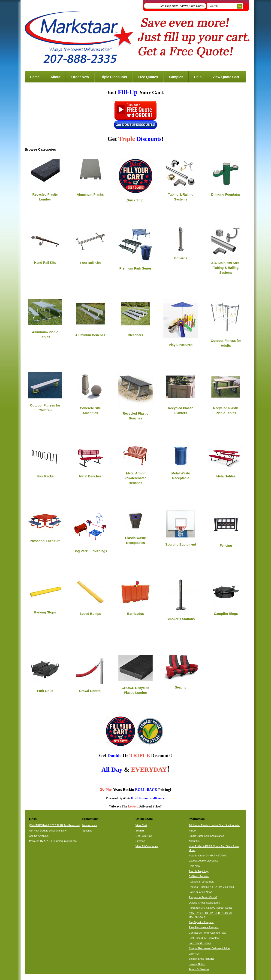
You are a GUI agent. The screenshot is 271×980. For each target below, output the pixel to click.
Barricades (135, 614)
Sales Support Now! (200, 892)
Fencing (226, 546)
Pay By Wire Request (201, 922)
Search (140, 831)
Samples (176, 77)
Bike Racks (45, 476)
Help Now (194, 866)
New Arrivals (89, 825)
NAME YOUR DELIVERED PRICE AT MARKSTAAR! (211, 915)
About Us (194, 841)
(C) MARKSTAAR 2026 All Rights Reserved (54, 825)
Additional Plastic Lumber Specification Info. (214, 825)
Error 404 (194, 954)
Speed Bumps (90, 614)
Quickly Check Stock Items (204, 903)
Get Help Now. (169, 6)
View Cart (141, 825)
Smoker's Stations (181, 619)
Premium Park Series (135, 268)
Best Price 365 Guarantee (204, 938)
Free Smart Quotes (200, 943)
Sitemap (140, 841)
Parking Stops (45, 612)
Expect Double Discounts (203, 861)
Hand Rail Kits (45, 263)
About (55, 77)
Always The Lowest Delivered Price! (210, 948)
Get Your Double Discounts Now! (48, 831)
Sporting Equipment (181, 544)
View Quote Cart (192, 6)
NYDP (192, 831)
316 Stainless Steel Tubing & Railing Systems (226, 268)
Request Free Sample (202, 882)
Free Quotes (148, 77)
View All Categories (147, 846)
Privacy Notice (197, 964)
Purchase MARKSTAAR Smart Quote (211, 908)
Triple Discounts (113, 77)
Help (198, 77)
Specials (87, 831)
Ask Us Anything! (199, 871)
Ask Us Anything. (39, 836)
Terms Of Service (199, 969)
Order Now (80, 77)
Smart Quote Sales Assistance (206, 836)
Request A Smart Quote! (203, 897)
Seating (181, 687)
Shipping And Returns (202, 959)
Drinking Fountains (226, 194)
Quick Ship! (135, 200)
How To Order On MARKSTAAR (207, 856)
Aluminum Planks (90, 194)
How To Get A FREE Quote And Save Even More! (214, 848)
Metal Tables (226, 476)
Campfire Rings (226, 614)
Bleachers (135, 335)
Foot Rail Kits (90, 263)
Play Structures (181, 345)
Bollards (181, 258)
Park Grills (45, 691)
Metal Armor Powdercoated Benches (135, 478)
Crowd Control (90, 691)
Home (35, 77)
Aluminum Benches (90, 335)
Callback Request (199, 876)
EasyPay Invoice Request (204, 927)
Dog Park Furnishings (90, 551)
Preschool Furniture (45, 541)
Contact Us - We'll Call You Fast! (208, 933)
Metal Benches (90, 476)
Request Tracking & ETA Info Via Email (211, 887)
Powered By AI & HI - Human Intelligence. (53, 841)
